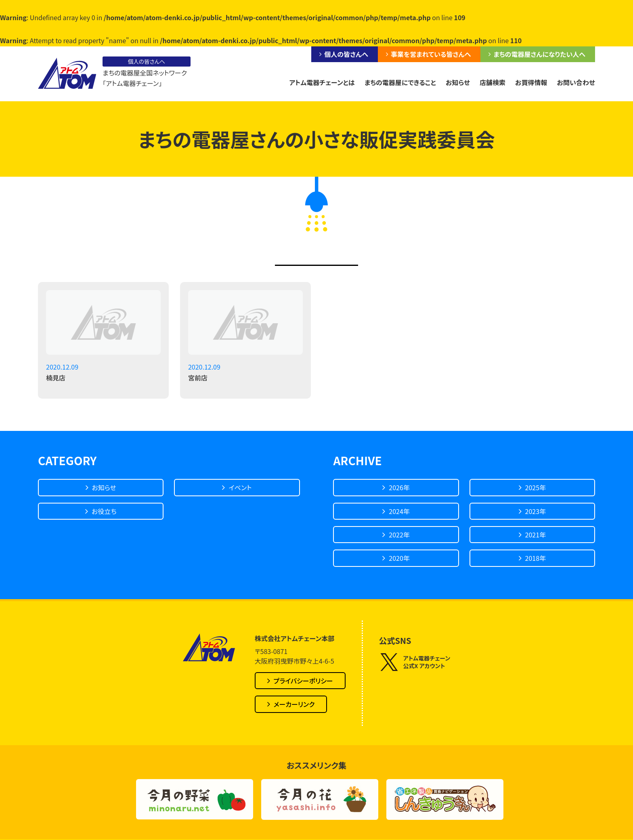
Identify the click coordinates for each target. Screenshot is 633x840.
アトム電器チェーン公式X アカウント (415, 662)
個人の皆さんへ (346, 54)
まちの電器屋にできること (400, 82)
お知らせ (458, 82)
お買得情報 (531, 82)
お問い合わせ (576, 82)
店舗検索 (493, 82)
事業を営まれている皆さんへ (431, 54)
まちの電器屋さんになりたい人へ (539, 54)
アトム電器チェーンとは (322, 82)
